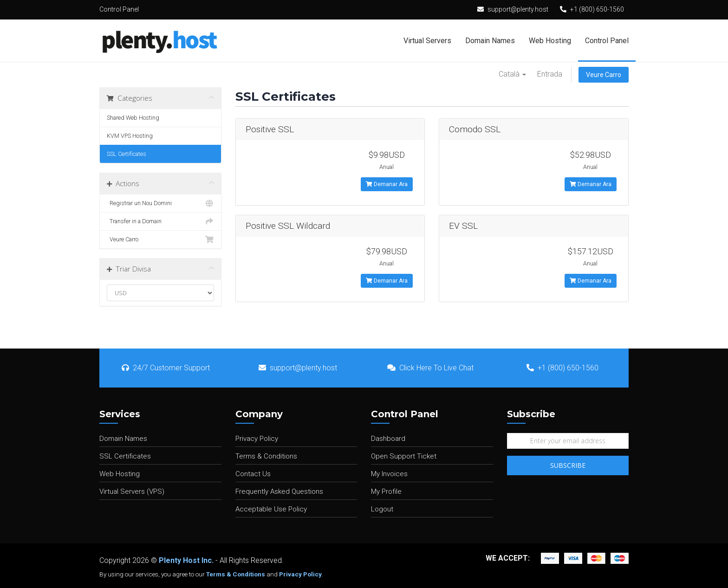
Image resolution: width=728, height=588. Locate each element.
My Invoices (389, 474)
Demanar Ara (387, 184)
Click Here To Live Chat (430, 368)
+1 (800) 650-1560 (597, 9)
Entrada (550, 74)
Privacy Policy (257, 439)
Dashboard (388, 439)
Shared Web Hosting (133, 118)
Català (512, 74)
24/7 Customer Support (166, 368)
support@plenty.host (518, 9)
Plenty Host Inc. (186, 560)
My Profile (386, 491)
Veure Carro (604, 75)
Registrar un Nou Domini (160, 203)
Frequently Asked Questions (279, 491)
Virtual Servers (427, 41)
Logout (382, 509)
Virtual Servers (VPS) (132, 491)
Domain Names (490, 41)
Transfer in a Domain (160, 221)
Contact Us (253, 474)
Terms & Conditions (266, 456)
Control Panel (607, 41)
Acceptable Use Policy (271, 509)
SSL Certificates (127, 154)
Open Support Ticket (404, 456)
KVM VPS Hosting (130, 136)
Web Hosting (550, 41)
